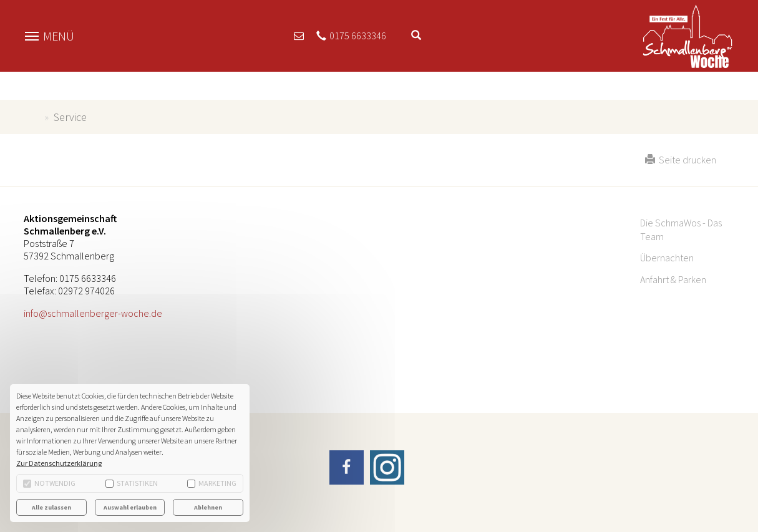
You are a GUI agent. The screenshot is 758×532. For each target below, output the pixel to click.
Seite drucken (681, 160)
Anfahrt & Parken (673, 279)
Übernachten (667, 258)
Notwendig (49, 483)
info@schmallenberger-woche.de (93, 313)
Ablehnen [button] (208, 507)
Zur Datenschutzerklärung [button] (59, 463)
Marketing (212, 483)
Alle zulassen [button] (51, 507)
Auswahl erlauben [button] (130, 507)
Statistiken (132, 483)
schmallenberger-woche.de (32, 117)
